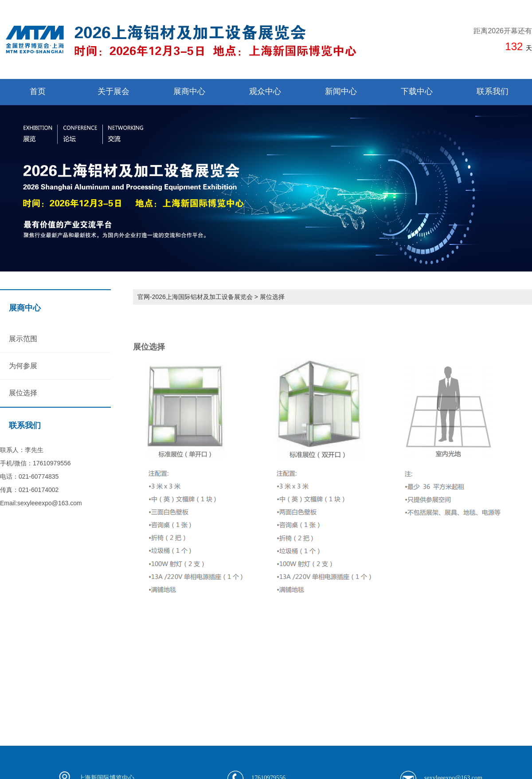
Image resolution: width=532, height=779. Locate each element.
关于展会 (113, 91)
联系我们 (493, 91)
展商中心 (189, 91)
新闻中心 (341, 91)
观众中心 (265, 91)
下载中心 (417, 91)
